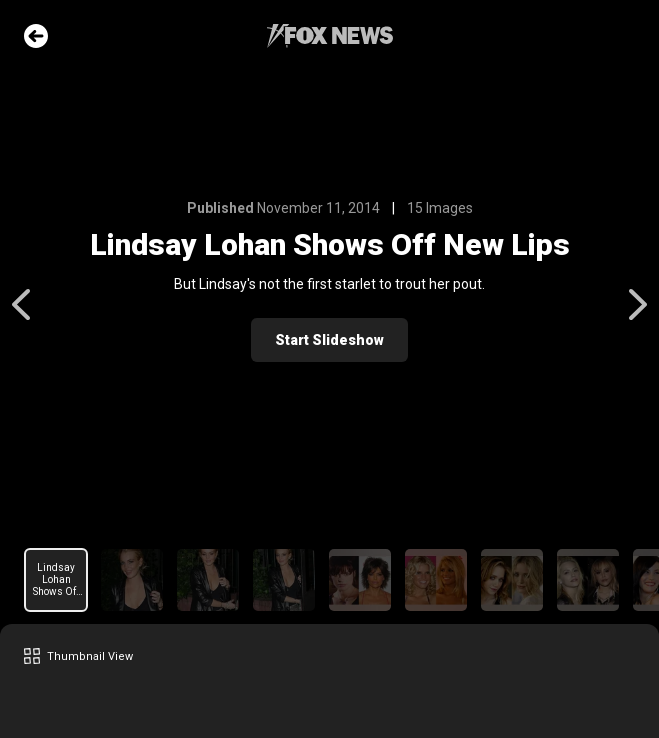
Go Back (36, 36)
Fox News (330, 36)
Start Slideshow (329, 340)
